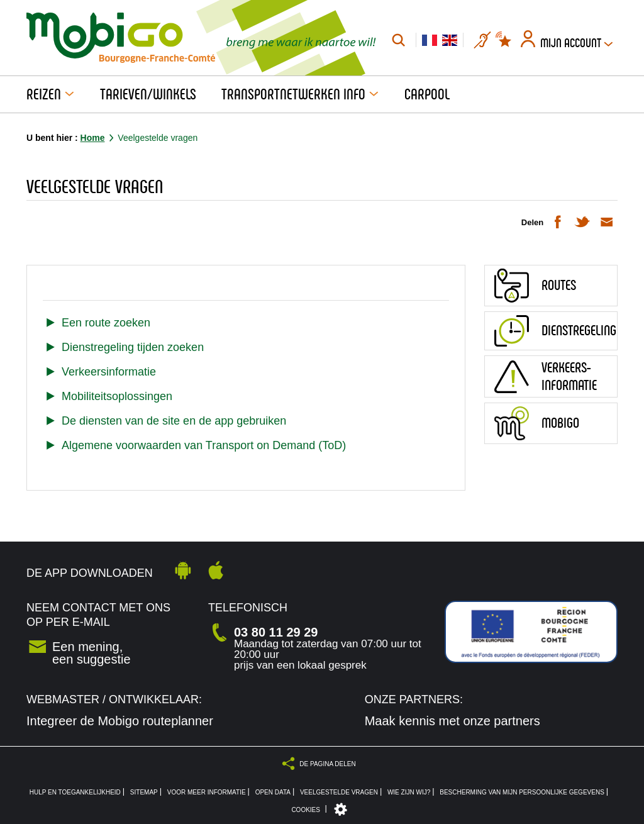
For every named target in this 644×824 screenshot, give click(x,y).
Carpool (427, 94)
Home (93, 138)
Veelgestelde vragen (339, 793)
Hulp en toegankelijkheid (75, 793)
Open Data (273, 793)
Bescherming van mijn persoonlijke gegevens (522, 793)
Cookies (306, 810)
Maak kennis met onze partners (452, 721)
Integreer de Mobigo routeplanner (120, 721)
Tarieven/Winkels (148, 94)
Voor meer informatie (207, 793)
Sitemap (144, 793)
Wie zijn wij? (409, 793)
